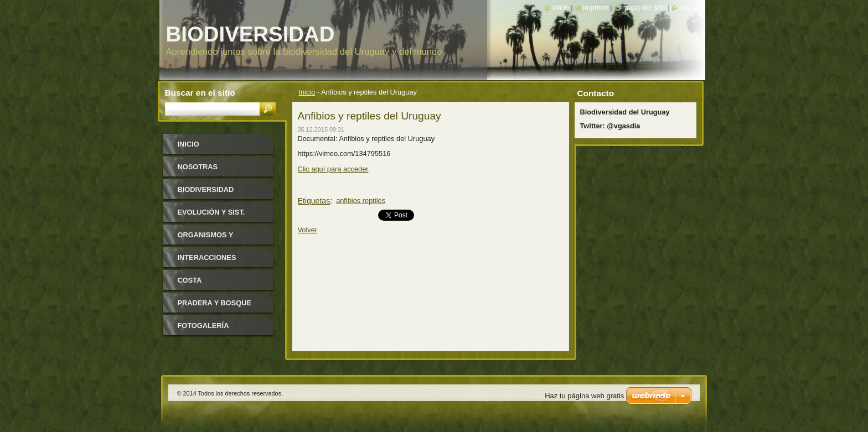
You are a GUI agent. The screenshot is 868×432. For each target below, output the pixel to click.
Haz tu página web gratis (584, 396)
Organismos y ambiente (206, 239)
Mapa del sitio (644, 7)
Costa (190, 280)
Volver (308, 230)
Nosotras (198, 167)
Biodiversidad (206, 189)
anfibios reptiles (361, 201)
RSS (684, 7)
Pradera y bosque (215, 303)
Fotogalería (203, 326)
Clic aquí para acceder (333, 169)
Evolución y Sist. (211, 212)
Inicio (307, 92)
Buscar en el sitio (200, 93)
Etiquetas (314, 201)
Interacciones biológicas (207, 261)
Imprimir (596, 7)
